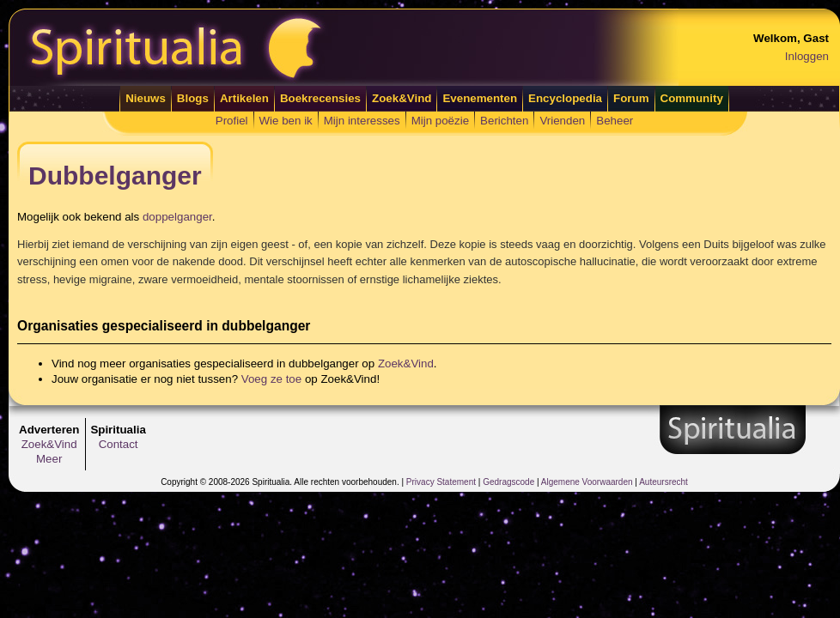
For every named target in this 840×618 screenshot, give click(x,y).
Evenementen (480, 98)
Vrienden (562, 121)
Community (692, 98)
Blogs (193, 98)
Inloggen (807, 56)
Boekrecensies (320, 98)
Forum (631, 98)
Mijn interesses (362, 121)
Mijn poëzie (440, 121)
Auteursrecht (663, 482)
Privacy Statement (441, 482)
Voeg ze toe (271, 379)
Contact (119, 444)
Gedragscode (508, 482)
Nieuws (146, 98)
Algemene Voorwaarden (587, 482)
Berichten (504, 121)
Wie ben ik (286, 121)
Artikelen (244, 98)
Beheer (615, 121)
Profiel (232, 121)
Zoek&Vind (402, 98)
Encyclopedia (565, 98)
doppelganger (177, 217)
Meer (49, 459)
